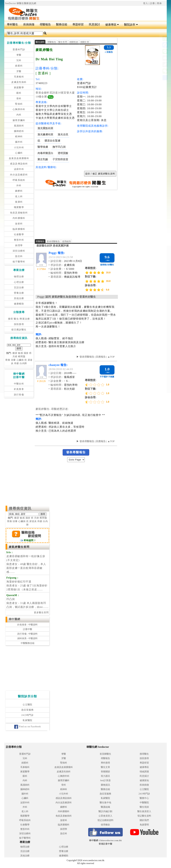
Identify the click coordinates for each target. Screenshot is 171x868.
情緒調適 (144, 772)
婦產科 (19, 66)
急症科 (19, 256)
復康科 (19, 202)
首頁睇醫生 (105, 754)
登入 (146, 3)
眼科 (19, 93)
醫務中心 (144, 798)
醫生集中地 (105, 803)
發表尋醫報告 (53, 241)
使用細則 (66, 241)
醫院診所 (131, 25)
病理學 (19, 245)
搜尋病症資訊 (20, 508)
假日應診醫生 (19, 330)
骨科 (19, 99)
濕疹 (26, 353)
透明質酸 (63, 153)
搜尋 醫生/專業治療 (19, 319)
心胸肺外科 (19, 109)
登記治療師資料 (105, 820)
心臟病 (20, 360)
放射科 (19, 224)
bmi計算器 (105, 780)
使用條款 (105, 825)
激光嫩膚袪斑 (45, 134)
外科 (19, 186)
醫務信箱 (62, 24)
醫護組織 (105, 807)
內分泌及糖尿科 (19, 175)
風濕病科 (19, 126)
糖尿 (15, 353)
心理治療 (19, 282)
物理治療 (19, 277)
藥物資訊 (105, 785)
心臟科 (19, 153)
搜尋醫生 (144, 754)
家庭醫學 (19, 88)
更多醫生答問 (41, 613)
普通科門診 (19, 50)
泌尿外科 (19, 169)
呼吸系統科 (19, 180)
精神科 (19, 137)
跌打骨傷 (19, 395)
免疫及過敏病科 (19, 213)
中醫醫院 (144, 803)
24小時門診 (27, 715)
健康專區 (112, 25)
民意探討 (94, 24)
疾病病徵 (29, 24)
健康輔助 (19, 304)
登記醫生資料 (144, 816)
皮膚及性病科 (19, 82)
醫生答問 (63, 42)
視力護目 (105, 776)
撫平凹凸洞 (59, 147)
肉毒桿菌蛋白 (45, 153)
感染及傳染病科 (19, 164)
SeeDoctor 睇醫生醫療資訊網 (21, 3)
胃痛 (8, 360)
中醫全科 (19, 384)
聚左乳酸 (43, 159)
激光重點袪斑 (45, 128)
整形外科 (19, 240)
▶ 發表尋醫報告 (85, 357)
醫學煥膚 (43, 147)
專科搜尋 (105, 763)
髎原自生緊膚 (52, 141)
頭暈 (13, 360)
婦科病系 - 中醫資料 (28, 638)
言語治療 (19, 288)
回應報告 (101, 357)
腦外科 (19, 142)
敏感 (20, 353)
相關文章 (85, 42)
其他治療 (19, 298)
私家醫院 (27, 720)
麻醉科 (19, 191)
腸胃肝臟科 (19, 120)
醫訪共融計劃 (105, 811)
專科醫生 (12, 24)
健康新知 (144, 780)
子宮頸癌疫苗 (60, 159)
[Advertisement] (99, 12)
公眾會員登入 (105, 816)
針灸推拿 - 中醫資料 (28, 625)
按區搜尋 (19, 324)
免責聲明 (144, 825)
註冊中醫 (28, 629)
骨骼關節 (105, 772)
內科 (19, 115)
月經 (15, 357)
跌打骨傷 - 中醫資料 (28, 634)
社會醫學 (19, 234)
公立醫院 (27, 705)
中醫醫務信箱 (28, 643)
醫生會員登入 (144, 811)
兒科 (19, 60)
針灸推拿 (19, 389)
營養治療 (19, 293)
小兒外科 (19, 148)
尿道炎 (33, 521)
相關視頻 (74, 42)
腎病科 (19, 104)
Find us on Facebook (27, 727)
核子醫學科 (19, 262)
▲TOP (111, 357)
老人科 (19, 196)
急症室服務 (27, 710)
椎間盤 (22, 357)
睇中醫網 (15, 619)
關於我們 (144, 820)
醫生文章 (105, 767)
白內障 (23, 363)
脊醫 (19, 55)
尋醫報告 (45, 24)
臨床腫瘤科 (19, 229)
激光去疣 (63, 134)
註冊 (152, 3)
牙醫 (19, 71)
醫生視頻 (144, 807)
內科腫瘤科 (19, 218)
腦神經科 (19, 131)
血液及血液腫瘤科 (19, 158)
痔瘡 (17, 363)
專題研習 (78, 24)
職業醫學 (19, 207)
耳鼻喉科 (19, 77)
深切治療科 (19, 251)
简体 (159, 3)
